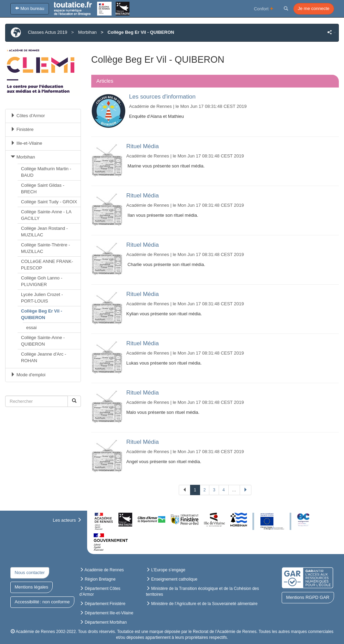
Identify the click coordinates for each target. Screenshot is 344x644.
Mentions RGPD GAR (308, 597)
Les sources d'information (162, 97)
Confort (264, 8)
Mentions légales (32, 587)
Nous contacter (30, 573)
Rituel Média (143, 146)
